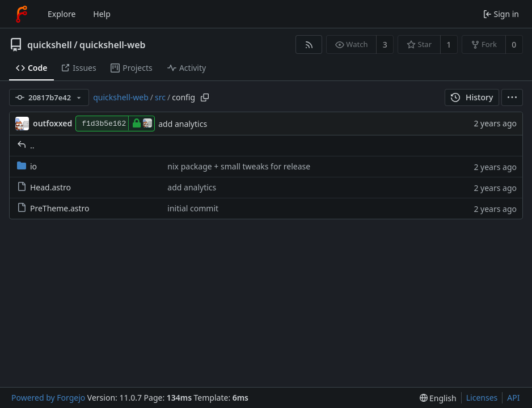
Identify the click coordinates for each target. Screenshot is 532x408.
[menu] (512, 97)
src (160, 97)
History (472, 97)
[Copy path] (205, 97)
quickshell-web (112, 45)
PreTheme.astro (53, 208)
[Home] (22, 14)
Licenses (482, 398)
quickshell (50, 45)
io (27, 166)
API (513, 398)
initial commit (193, 208)
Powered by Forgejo (48, 398)
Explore (62, 14)
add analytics (183, 124)
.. (26, 145)
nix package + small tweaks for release (239, 166)
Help (102, 14)
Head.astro (44, 187)
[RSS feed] (309, 44)
